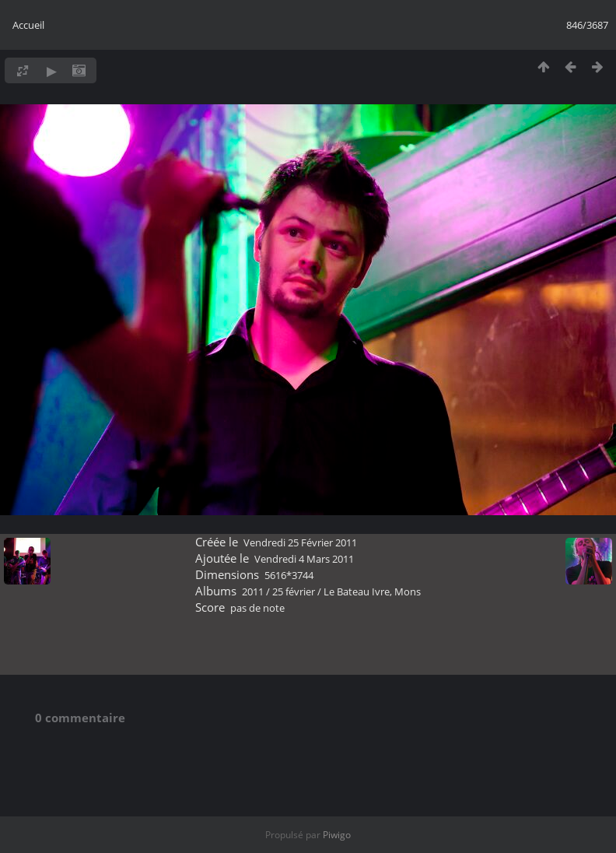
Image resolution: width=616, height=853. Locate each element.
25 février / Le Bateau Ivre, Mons (346, 591)
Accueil (28, 25)
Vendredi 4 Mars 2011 (304, 559)
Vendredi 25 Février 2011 (300, 542)
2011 (253, 591)
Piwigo (337, 835)
